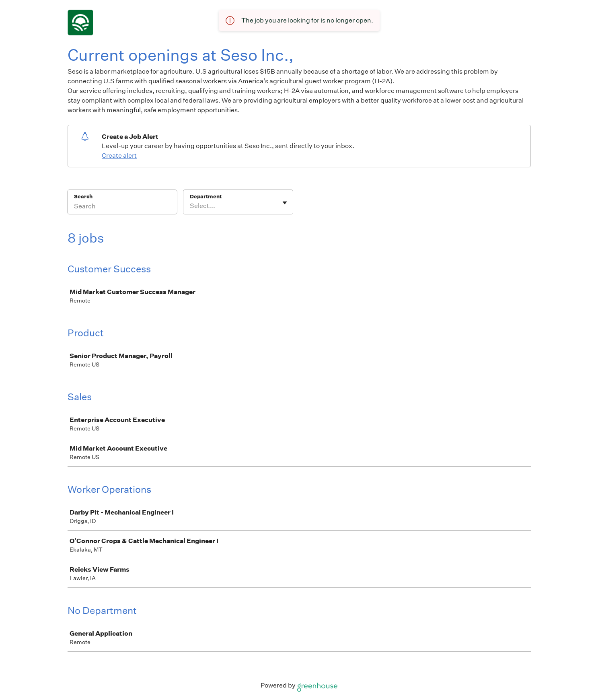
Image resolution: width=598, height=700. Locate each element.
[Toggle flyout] (285, 203)
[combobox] (190, 206)
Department (206, 197)
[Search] (122, 207)
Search (83, 197)
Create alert (119, 155)
